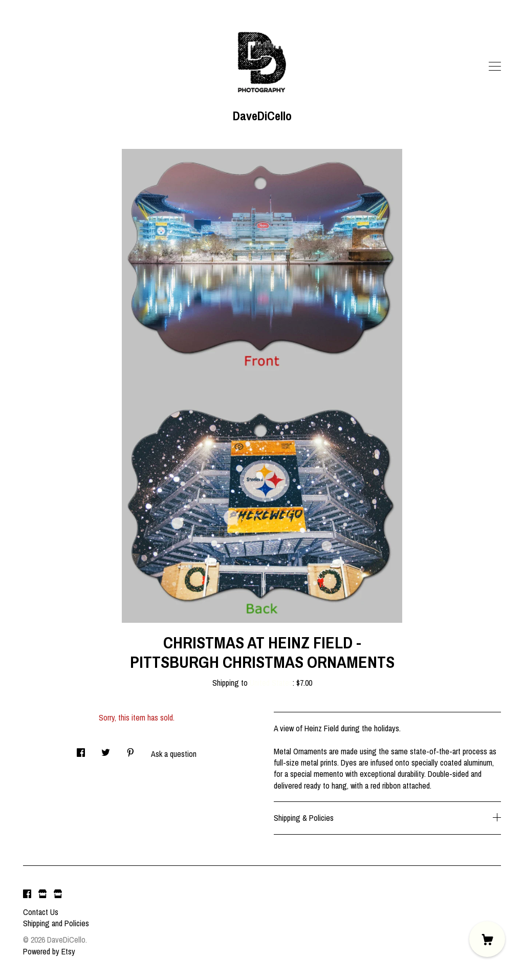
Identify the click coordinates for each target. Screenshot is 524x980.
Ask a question (174, 754)
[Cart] (487, 939)
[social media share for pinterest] (130, 749)
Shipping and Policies (56, 923)
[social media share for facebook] (81, 749)
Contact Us (41, 912)
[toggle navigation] (495, 67)
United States (271, 683)
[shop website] (42, 895)
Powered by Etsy (49, 951)
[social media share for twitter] (106, 749)
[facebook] (27, 895)
